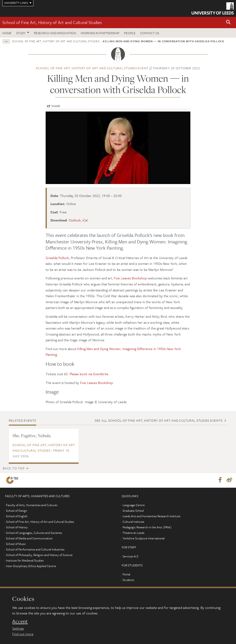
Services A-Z (130, 556)
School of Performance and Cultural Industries (35, 550)
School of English (17, 516)
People (130, 33)
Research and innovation (55, 33)
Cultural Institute (133, 522)
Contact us (150, 33)
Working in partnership (100, 33)
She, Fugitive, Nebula (31, 435)
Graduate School (133, 511)
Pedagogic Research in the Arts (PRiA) (147, 527)
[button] (228, 23)
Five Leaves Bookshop (130, 278)
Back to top (14, 468)
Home (7, 33)
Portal (126, 574)
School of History (17, 527)
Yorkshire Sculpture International (144, 538)
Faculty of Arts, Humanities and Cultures (32, 505)
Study (21, 33)
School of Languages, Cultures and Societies (34, 533)
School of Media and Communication (29, 538)
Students (128, 580)
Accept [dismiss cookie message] (20, 621)
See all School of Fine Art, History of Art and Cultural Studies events (159, 420)
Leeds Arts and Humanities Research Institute (152, 516)
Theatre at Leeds (133, 533)
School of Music (16, 544)
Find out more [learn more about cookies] (23, 634)
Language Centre (134, 505)
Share (56, 106)
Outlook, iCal (78, 220)
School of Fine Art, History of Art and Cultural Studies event (92, 68)
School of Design (17, 511)
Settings (18, 628)
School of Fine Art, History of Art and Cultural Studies (52, 22)
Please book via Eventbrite (89, 374)
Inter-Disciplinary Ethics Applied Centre (31, 566)
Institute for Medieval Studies (25, 561)
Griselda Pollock (57, 258)
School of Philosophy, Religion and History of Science (39, 555)
